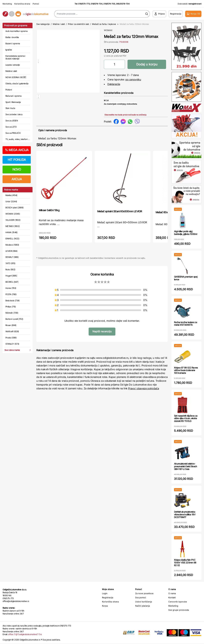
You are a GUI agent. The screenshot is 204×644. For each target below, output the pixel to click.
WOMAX (108, 30)
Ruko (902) (10, 269)
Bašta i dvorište (12, 37)
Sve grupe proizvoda (179, 610)
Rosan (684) (11, 325)
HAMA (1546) (11, 232)
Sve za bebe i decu (14, 114)
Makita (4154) (11, 195)
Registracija (108, 597)
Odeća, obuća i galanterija (17, 83)
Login (105, 593)
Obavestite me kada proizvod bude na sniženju (125, 115)
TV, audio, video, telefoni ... (18, 139)
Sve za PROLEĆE (13, 133)
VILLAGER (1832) (13, 220)
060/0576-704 (123, 4)
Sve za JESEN (12, 121)
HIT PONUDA (17, 160)
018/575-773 (84, 4)
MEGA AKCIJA (17, 150)
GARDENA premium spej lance (186, 278)
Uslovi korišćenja (144, 602)
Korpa (105, 606)
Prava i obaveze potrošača (144, 388)
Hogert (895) (11, 276)
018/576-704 (97, 4)
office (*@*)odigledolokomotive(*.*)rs (25, 634)
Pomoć (36, 4)
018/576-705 (109, 4)
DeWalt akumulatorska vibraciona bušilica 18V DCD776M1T (185, 514)
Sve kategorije (43, 24)
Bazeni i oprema (13, 43)
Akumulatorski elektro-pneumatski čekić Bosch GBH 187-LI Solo (186, 466)
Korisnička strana (22, 4)
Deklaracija (114, 84)
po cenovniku (133, 79)
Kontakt (172, 597)
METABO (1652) (13, 226)
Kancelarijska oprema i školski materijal (15, 57)
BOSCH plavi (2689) (14, 208)
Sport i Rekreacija (13, 102)
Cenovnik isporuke (178, 602)
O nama (172, 593)
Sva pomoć (141, 597)
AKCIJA (17, 179)
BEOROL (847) (12, 282)
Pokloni (9, 90)
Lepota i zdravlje (13, 65)
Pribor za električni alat (78, 24)
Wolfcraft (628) (12, 331)
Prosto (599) (11, 338)
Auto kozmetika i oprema (16, 31)
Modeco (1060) (12, 245)
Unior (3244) (11, 201)
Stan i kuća (10, 108)
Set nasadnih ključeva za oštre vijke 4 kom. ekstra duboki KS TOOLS (186, 418)
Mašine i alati (11, 71)
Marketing (7, 4)
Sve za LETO (11, 127)
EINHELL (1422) (12, 239)
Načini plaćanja (142, 606)
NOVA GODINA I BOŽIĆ (16, 77)
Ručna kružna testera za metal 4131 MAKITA (186, 324)
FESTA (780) (11, 294)
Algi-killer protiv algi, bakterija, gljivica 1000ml (186, 233)
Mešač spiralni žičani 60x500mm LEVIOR (120, 211)
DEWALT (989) (12, 257)
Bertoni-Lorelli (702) (14, 319)
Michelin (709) (12, 313)
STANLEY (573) (12, 344)
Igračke (9, 50)
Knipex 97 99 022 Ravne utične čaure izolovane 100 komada (186, 370)
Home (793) (11, 288)
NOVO (17, 169)
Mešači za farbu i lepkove (104, 24)
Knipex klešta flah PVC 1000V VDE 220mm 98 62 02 (185, 563)
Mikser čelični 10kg (49, 210)
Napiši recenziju (102, 331)
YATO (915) (10, 263)
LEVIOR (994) (11, 251)
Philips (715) (11, 307)
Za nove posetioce (144, 593)
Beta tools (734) (13, 301)
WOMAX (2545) (13, 214)
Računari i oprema (13, 96)
